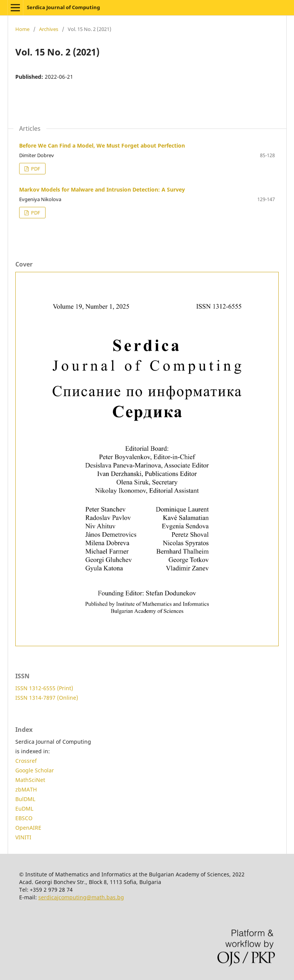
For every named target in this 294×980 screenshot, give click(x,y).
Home (22, 29)
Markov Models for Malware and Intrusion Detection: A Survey (102, 189)
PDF (35, 169)
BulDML (25, 799)
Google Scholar (35, 770)
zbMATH (26, 789)
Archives (49, 29)
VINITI (23, 837)
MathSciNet (30, 780)
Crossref (26, 761)
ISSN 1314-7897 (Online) (47, 698)
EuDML (24, 809)
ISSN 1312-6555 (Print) (44, 688)
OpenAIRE (28, 828)
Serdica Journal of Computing (63, 7)
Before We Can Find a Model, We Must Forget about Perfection (102, 145)
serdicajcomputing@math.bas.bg (81, 897)
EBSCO (24, 818)
